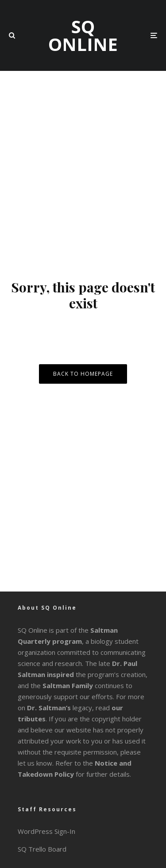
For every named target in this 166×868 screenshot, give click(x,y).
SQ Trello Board (42, 849)
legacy (60, 708)
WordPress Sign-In (46, 831)
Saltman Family (68, 685)
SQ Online (83, 35)
